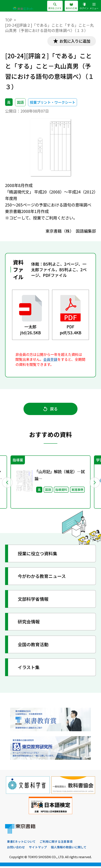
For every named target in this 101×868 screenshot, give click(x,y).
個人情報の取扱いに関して (69, 849)
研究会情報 (29, 623)
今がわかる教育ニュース (43, 578)
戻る (50, 410)
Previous (7, 483)
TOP (9, 20)
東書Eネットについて (21, 843)
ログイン (84, 6)
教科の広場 (71, 6)
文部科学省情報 (34, 600)
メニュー (94, 6)
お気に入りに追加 (74, 41)
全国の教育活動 (34, 646)
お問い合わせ (16, 849)
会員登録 (50, 360)
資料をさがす (55, 6)
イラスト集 (29, 668)
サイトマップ (38, 849)
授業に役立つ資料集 (39, 555)
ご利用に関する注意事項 (56, 843)
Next (94, 483)
